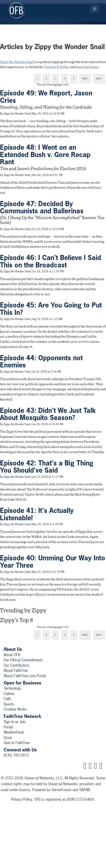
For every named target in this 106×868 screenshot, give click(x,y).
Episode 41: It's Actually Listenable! (37, 514)
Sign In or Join (15, 722)
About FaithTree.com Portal (25, 676)
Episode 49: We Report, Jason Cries (46, 97)
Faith (7, 699)
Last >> (99, 79)
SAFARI (85, 790)
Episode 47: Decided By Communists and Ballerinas (42, 207)
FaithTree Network (22, 716)
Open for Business (22, 683)
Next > (85, 79)
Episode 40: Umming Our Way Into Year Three (53, 562)
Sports (9, 704)
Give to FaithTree (17, 743)
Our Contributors (17, 665)
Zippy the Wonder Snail (17, 62)
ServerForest (61, 790)
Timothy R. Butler (57, 67)
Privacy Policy (22, 799)
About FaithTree (16, 670)
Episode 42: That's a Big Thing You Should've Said (47, 467)
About (12, 655)
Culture (9, 694)
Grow (8, 738)
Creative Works (15, 709)
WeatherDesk (14, 732)
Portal (8, 727)
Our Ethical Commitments (23, 660)
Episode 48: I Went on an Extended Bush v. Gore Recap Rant (45, 155)
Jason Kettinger (88, 67)
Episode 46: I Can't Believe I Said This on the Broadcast (51, 261)
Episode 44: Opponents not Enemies (41, 362)
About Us (13, 649)
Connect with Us (20, 750)
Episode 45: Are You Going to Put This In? (51, 309)
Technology (12, 688)
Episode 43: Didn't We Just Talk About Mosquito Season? (48, 414)
